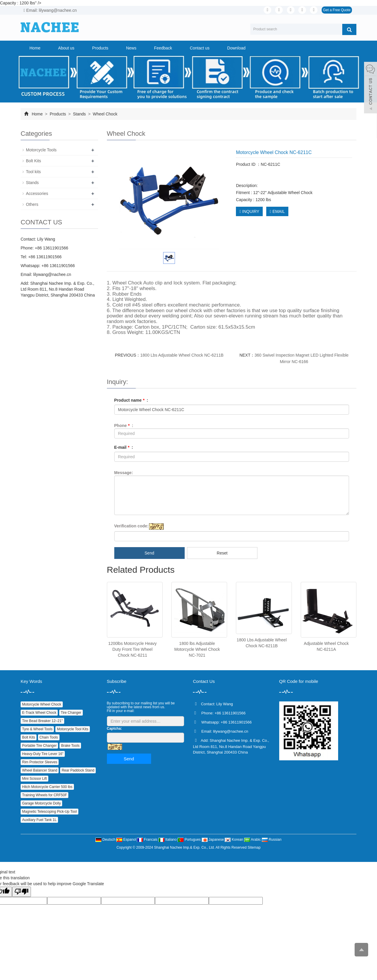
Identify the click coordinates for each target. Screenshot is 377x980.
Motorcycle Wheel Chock (42, 704)
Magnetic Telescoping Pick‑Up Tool (49, 812)
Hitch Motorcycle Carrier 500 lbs (47, 787)
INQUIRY (249, 211)
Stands (79, 114)
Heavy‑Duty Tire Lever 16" (43, 754)
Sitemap (254, 847)
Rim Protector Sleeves (40, 762)
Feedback (163, 48)
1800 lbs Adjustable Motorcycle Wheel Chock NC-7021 (197, 649)
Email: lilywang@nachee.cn (50, 10)
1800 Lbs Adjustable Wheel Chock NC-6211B (182, 355)
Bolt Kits (33, 161)
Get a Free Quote (337, 10)
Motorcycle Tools (41, 150)
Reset (222, 553)
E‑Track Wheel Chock (39, 713)
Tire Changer (71, 713)
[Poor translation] (22, 892)
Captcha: (114, 729)
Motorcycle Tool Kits (72, 729)
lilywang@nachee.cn (52, 274)
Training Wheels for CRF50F (44, 795)
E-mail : (124, 447)
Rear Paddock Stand (78, 770)
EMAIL (277, 211)
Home (35, 48)
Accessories (37, 193)
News (131, 48)
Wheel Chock (104, 114)
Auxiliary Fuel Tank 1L (39, 820)
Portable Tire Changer (39, 746)
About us (66, 48)
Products (100, 48)
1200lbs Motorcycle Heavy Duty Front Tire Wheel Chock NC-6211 (133, 649)
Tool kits (33, 172)
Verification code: (132, 526)
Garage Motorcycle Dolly (41, 803)
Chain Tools (49, 737)
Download (236, 48)
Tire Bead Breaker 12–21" (42, 721)
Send (149, 553)
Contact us (200, 48)
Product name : (131, 400)
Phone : (124, 426)
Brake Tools (70, 746)
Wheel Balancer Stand (40, 770)
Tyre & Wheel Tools (37, 729)
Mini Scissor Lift (34, 779)
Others (32, 204)
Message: (124, 473)
